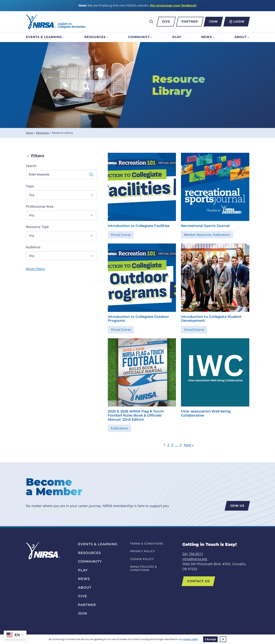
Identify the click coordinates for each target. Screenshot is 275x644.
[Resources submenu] (107, 37)
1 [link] (164, 445)
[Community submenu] (152, 37)
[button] (61, 195)
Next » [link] (189, 445)
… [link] (177, 445)
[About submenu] (248, 37)
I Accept (210, 639)
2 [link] (168, 445)
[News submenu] (214, 37)
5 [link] (181, 445)
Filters (38, 156)
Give (166, 22)
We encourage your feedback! (173, 5)
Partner (190, 22)
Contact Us (198, 581)
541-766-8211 (193, 554)
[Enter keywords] (61, 175)
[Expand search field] (151, 22)
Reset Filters (35, 269)
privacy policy (191, 639)
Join (213, 22)
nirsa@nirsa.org (195, 559)
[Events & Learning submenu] (64, 37)
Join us (237, 506)
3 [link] (172, 445)
